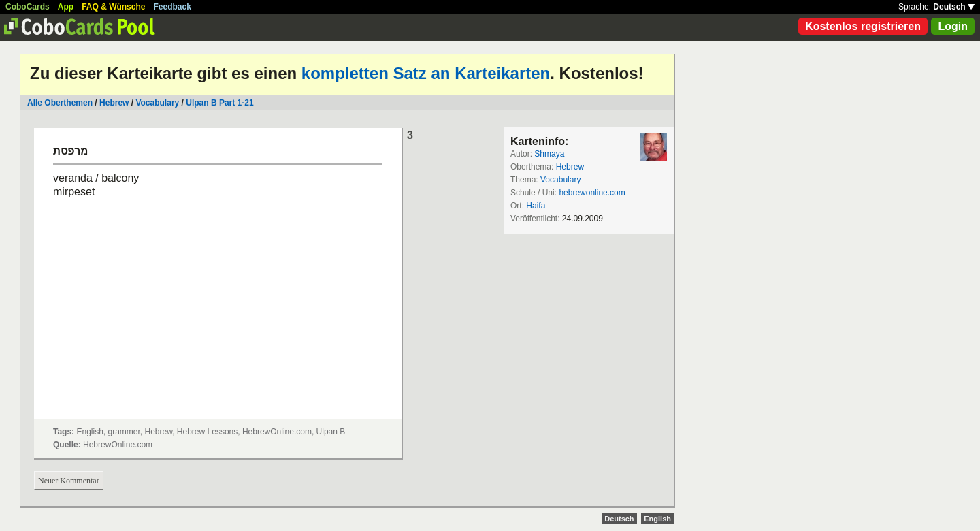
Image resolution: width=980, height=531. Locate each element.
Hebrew (114, 103)
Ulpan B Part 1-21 (219, 103)
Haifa (536, 206)
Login (953, 26)
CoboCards (28, 7)
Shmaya (549, 154)
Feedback (173, 7)
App (66, 7)
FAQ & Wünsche (113, 7)
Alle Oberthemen (60, 103)
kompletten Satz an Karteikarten (426, 73)
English (657, 519)
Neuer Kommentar (69, 481)
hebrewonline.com (592, 193)
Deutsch (954, 7)
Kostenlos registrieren (863, 26)
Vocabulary (158, 103)
